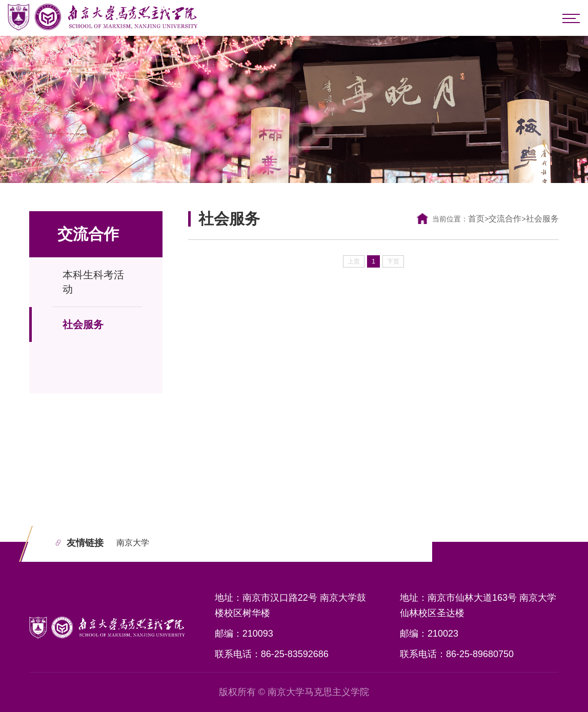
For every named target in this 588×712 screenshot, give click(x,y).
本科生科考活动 (93, 282)
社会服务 (83, 324)
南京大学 (133, 543)
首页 (476, 219)
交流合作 (505, 219)
